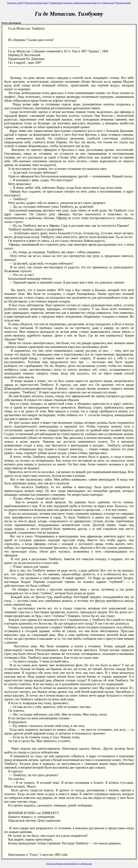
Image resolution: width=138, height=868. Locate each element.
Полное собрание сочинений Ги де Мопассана (69, 864)
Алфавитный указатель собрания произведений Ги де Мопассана (81, 3)
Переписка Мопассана (36, 3)
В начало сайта (15, 3)
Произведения (123, 3)
